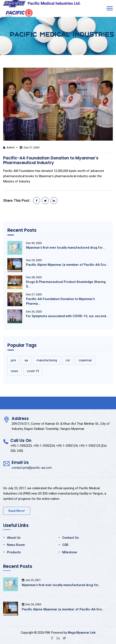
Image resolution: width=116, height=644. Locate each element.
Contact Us (70, 538)
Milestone (70, 552)
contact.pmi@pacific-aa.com (32, 468)
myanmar (85, 360)
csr (68, 360)
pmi (13, 360)
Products (14, 552)
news (14, 371)
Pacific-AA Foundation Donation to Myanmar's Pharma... (60, 301)
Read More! (17, 511)
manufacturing (47, 360)
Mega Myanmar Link (82, 633)
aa (26, 360)
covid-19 (33, 371)
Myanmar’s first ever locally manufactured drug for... (66, 248)
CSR (65, 545)
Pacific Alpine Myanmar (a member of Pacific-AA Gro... (67, 265)
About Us (14, 538)
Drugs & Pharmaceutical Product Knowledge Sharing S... (66, 284)
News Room (16, 545)
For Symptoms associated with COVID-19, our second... (67, 316)
